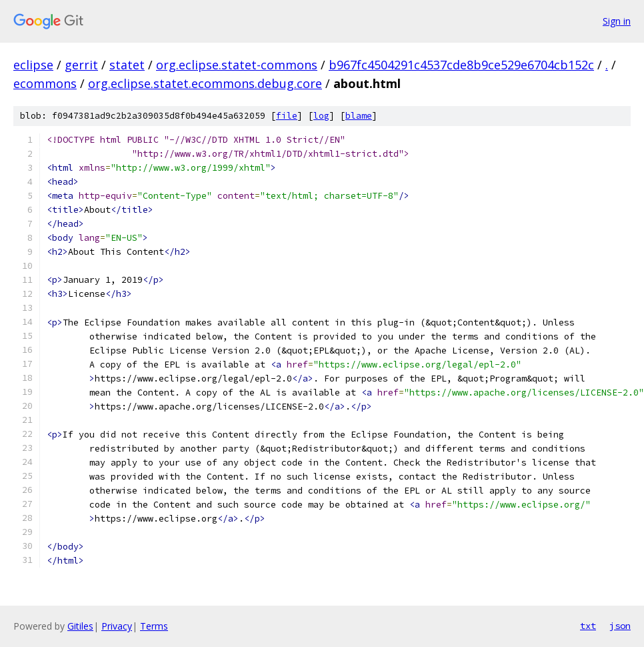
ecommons (45, 83)
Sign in (617, 21)
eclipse (33, 65)
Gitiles (80, 626)
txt (588, 626)
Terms (154, 626)
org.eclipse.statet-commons (237, 65)
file (287, 116)
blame (359, 116)
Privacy (117, 626)
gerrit (81, 65)
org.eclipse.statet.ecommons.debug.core (205, 83)
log (321, 116)
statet (127, 65)
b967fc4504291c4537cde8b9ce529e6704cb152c (461, 65)
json (620, 626)
